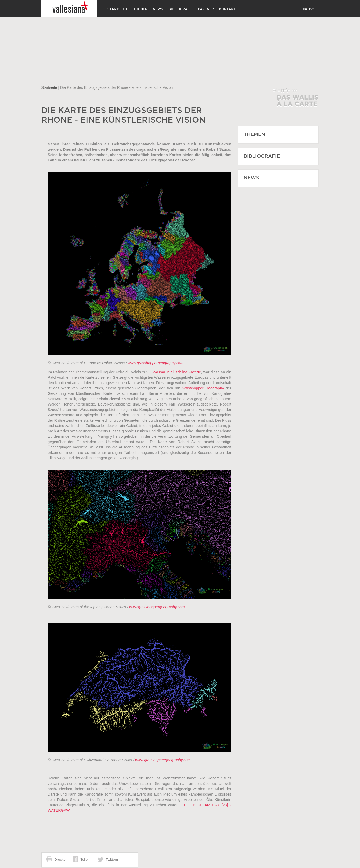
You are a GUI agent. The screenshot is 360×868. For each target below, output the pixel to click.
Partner (206, 9)
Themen (141, 9)
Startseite (118, 9)
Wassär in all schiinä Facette (177, 372)
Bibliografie (181, 9)
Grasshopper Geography (203, 388)
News (158, 9)
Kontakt (227, 9)
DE (312, 9)
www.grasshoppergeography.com (156, 363)
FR (305, 9)
